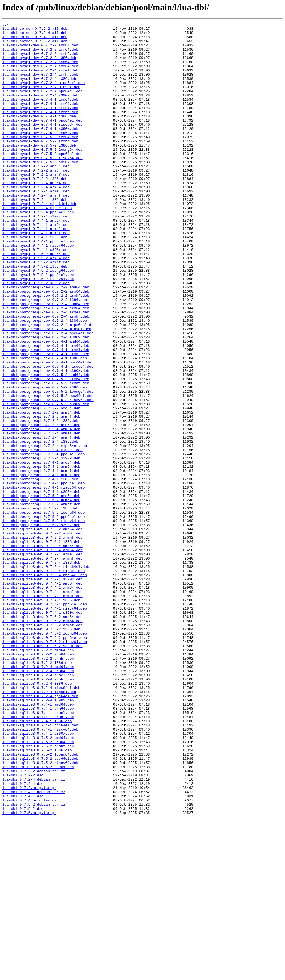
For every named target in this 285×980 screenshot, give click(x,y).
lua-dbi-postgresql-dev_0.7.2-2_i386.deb (45, 355)
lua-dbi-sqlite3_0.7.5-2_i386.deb (37, 896)
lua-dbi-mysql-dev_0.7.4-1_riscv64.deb (42, 145)
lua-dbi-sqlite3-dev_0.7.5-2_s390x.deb (42, 771)
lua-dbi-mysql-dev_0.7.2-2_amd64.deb (40, 50)
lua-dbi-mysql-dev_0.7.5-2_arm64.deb (40, 160)
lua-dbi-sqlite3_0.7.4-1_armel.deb (38, 851)
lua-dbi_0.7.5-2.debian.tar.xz (34, 961)
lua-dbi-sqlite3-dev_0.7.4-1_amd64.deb (42, 696)
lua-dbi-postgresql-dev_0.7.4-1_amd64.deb (46, 405)
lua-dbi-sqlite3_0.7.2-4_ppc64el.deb (40, 831)
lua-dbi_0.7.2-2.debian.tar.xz (34, 921)
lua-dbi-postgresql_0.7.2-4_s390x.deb (41, 546)
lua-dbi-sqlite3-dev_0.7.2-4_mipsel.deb (43, 681)
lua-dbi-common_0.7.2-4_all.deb (35, 35)
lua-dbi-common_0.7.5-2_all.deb (35, 45)
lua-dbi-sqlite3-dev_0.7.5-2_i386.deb (41, 751)
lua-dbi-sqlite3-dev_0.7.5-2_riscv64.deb (45, 766)
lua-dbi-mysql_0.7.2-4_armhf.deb (36, 230)
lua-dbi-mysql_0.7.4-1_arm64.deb (36, 265)
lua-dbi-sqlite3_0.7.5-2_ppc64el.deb (40, 906)
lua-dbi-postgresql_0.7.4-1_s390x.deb (41, 586)
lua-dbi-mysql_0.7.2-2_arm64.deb (36, 200)
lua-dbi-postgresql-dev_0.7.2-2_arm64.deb (46, 345)
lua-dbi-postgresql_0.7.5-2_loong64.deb (43, 611)
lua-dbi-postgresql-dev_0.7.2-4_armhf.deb (46, 375)
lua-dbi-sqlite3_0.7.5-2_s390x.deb (38, 916)
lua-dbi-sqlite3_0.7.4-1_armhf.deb (38, 856)
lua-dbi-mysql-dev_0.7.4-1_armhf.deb (40, 130)
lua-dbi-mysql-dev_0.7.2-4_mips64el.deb (43, 95)
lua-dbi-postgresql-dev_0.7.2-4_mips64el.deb (49, 385)
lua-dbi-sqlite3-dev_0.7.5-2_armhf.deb (42, 746)
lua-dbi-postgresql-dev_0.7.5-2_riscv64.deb (48, 476)
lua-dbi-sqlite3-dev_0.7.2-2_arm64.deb (42, 636)
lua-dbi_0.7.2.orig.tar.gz (29, 941)
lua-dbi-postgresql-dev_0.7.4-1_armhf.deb (46, 420)
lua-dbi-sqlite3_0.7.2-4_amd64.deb (38, 796)
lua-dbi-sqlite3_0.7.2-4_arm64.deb (38, 801)
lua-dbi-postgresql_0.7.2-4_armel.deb (41, 516)
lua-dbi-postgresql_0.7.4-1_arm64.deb (41, 556)
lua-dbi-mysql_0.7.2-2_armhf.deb (36, 205)
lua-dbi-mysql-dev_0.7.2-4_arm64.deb (40, 75)
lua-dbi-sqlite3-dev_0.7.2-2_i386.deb (41, 646)
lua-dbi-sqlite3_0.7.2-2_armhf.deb (38, 786)
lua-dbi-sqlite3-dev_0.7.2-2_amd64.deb (42, 631)
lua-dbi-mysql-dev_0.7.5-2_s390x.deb (40, 190)
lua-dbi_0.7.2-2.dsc (23, 926)
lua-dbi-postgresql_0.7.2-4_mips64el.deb (45, 531)
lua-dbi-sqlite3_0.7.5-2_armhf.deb (38, 891)
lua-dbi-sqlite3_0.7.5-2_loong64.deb (40, 901)
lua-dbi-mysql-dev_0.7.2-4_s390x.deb (40, 110)
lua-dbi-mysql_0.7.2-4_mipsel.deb (37, 245)
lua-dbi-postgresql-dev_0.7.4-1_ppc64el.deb (48, 430)
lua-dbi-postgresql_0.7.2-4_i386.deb (40, 526)
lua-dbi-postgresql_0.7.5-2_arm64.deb (41, 596)
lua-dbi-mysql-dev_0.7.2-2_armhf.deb (40, 60)
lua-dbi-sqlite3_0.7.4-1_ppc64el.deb (40, 866)
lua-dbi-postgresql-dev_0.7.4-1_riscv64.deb (48, 435)
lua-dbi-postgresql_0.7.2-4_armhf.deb (41, 521)
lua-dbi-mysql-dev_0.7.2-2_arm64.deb (40, 55)
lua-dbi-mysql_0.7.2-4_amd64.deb (36, 215)
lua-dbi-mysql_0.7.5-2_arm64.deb (36, 305)
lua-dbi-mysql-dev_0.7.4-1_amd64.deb (40, 115)
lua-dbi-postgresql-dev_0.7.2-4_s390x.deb (46, 400)
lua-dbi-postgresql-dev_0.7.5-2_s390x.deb (46, 481)
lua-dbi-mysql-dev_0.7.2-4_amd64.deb (40, 70)
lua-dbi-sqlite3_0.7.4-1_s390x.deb (38, 876)
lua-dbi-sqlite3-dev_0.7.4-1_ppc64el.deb (45, 721)
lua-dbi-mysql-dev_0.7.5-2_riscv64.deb (42, 185)
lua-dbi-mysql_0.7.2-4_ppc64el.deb (38, 250)
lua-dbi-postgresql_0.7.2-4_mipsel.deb (42, 536)
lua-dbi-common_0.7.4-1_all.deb (35, 40)
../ (5, 25)
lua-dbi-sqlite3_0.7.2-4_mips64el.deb (41, 821)
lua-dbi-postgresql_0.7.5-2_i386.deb (40, 606)
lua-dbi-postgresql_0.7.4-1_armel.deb (41, 561)
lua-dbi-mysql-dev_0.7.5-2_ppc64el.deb (42, 180)
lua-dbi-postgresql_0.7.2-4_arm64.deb (41, 511)
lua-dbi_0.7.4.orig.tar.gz (29, 956)
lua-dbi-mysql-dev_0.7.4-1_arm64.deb (40, 120)
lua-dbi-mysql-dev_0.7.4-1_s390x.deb (40, 150)
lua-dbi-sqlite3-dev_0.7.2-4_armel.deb (42, 661)
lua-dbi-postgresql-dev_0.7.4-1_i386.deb (45, 425)
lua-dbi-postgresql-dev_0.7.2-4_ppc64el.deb (48, 395)
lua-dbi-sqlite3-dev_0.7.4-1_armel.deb (42, 706)
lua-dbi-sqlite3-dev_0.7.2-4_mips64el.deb (46, 676)
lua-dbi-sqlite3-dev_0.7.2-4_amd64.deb (42, 651)
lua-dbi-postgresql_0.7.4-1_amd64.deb (41, 551)
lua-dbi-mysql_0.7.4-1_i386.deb (35, 280)
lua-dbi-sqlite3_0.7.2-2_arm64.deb (38, 781)
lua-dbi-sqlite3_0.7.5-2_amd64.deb (38, 881)
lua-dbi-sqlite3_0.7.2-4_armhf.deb (38, 811)
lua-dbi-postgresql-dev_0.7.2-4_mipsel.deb (47, 390)
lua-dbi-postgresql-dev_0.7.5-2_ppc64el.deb (48, 471)
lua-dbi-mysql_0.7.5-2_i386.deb (35, 315)
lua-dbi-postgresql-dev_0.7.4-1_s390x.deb (46, 440)
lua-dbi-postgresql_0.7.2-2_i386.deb (40, 501)
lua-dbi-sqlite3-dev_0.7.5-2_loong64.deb (45, 756)
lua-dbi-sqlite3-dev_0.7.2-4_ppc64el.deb (45, 686)
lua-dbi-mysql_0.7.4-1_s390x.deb (36, 295)
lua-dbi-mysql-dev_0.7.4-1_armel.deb (40, 125)
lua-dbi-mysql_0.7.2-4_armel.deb (36, 225)
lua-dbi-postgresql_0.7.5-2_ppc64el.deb (43, 616)
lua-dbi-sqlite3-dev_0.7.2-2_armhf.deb (42, 641)
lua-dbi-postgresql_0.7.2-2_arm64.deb (41, 491)
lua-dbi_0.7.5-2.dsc (23, 966)
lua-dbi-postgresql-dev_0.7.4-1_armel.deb (46, 415)
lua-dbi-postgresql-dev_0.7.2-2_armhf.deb (46, 350)
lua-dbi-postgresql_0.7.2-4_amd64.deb (41, 506)
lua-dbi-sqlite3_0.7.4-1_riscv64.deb (40, 871)
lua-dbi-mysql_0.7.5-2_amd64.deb (36, 300)
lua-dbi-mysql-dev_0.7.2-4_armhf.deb (40, 85)
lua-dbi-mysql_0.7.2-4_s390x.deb (36, 255)
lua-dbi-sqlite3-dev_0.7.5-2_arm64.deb (42, 741)
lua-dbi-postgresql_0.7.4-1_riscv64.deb (43, 581)
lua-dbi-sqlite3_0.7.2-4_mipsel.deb (39, 826)
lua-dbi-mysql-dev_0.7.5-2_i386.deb (39, 170)
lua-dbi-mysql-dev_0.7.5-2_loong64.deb (42, 175)
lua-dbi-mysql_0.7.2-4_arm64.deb (36, 220)
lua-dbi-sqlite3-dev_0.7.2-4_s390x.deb (42, 691)
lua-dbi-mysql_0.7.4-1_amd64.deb (36, 260)
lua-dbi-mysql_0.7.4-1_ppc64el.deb (38, 285)
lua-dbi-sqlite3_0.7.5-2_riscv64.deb (40, 911)
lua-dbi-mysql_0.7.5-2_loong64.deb (38, 320)
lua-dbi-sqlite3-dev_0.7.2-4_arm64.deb (42, 656)
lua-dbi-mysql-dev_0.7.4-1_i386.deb (39, 135)
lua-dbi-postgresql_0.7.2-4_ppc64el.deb (43, 541)
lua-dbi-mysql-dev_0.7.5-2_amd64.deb (40, 155)
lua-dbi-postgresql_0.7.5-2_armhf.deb (41, 601)
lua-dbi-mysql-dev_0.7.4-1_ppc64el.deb (42, 140)
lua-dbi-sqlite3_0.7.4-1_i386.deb (37, 861)
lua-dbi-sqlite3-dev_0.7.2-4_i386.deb (41, 671)
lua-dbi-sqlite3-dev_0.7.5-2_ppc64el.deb (45, 761)
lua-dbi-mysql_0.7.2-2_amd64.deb (36, 195)
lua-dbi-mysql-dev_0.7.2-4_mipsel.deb (41, 100)
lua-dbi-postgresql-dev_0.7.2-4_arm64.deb (46, 365)
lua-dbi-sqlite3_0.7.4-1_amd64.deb (38, 841)
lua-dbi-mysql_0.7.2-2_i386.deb (35, 210)
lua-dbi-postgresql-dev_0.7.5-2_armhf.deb (46, 456)
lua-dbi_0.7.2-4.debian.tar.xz (34, 931)
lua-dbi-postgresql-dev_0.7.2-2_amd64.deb (46, 340)
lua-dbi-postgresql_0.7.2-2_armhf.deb (41, 496)
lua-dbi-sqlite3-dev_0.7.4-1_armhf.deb (42, 711)
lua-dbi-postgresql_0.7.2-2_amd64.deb (41, 486)
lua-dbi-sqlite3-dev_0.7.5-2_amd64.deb (42, 736)
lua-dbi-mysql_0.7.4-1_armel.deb (36, 270)
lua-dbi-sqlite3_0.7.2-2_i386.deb (37, 791)
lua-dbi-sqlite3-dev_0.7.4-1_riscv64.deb (45, 726)
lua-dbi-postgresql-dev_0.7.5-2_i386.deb (45, 461)
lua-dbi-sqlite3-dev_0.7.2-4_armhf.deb (42, 666)
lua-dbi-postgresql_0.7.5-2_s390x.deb (41, 626)
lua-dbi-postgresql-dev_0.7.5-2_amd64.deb (46, 446)
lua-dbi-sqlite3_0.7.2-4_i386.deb (37, 816)
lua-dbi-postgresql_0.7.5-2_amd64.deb (41, 591)
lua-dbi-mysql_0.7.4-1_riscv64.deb (38, 290)
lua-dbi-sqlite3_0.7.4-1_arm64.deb (38, 846)
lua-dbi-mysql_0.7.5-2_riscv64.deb (38, 330)
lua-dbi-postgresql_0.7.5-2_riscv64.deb (43, 621)
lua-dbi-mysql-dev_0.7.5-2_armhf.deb (40, 165)
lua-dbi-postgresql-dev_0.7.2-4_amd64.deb (46, 360)
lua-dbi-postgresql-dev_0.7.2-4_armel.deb (46, 370)
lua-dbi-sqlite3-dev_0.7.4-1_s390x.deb (42, 731)
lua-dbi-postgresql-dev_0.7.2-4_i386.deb (45, 380)
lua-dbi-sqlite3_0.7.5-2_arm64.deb (38, 886)
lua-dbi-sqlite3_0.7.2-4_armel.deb (38, 806)
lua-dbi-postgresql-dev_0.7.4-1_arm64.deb (46, 410)
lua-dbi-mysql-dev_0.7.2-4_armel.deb (40, 80)
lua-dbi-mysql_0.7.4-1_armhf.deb (36, 275)
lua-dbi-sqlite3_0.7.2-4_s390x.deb (38, 836)
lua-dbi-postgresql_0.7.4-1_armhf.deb (41, 566)
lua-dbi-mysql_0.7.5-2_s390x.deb (36, 335)
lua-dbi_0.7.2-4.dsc (23, 936)
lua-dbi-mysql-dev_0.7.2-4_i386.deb (39, 90)
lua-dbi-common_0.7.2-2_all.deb (35, 30)
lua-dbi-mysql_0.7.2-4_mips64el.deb (39, 240)
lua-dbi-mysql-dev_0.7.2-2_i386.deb (39, 65)
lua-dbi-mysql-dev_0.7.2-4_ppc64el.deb (42, 105)
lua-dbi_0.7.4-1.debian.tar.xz (34, 946)
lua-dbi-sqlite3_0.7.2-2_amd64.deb (38, 776)
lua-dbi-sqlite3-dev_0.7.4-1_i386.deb (41, 716)
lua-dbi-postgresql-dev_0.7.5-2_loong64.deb (48, 466)
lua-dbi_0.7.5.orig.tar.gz (29, 971)
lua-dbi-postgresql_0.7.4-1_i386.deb (40, 571)
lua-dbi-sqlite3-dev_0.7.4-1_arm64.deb (42, 701)
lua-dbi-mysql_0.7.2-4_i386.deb (35, 235)
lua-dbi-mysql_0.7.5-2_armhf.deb (36, 310)
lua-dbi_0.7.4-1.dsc (23, 951)
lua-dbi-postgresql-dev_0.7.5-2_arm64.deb (46, 451)
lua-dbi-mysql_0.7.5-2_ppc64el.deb (38, 325)
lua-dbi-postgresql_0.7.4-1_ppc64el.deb (43, 576)
